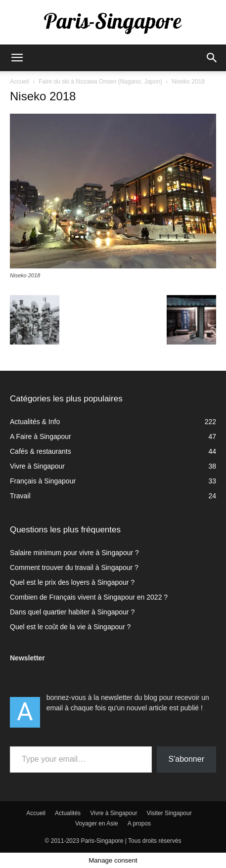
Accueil (20, 82)
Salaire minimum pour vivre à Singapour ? (74, 553)
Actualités (68, 813)
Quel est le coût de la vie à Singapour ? (70, 627)
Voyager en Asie (97, 824)
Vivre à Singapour (113, 813)
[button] (17, 58)
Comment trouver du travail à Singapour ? (74, 567)
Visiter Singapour (169, 813)
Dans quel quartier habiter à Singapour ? (72, 612)
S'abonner (186, 759)
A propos (139, 824)
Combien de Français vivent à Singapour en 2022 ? (89, 597)
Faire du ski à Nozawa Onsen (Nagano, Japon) (100, 82)
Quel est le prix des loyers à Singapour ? (72, 582)
